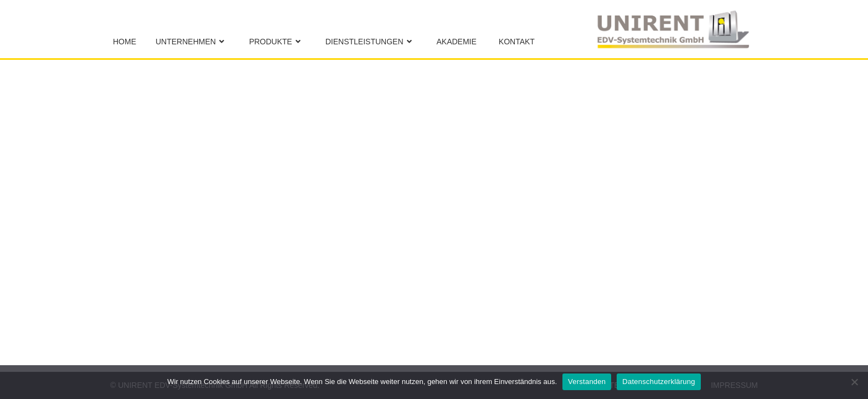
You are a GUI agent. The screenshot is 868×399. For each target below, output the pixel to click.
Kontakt (517, 42)
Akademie (457, 42)
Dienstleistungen (365, 42)
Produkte (271, 42)
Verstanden (587, 382)
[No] (854, 382)
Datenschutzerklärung (658, 382)
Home (125, 42)
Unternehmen (186, 42)
